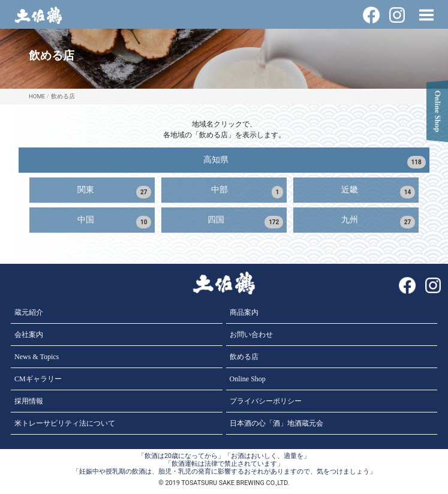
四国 (245, 222)
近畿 (378, 192)
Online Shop (248, 379)
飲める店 (63, 96)
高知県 (315, 162)
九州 (378, 222)
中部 (247, 192)
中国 (115, 222)
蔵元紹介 (29, 312)
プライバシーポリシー (266, 401)
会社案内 (29, 335)
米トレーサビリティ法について (65, 423)
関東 (115, 192)
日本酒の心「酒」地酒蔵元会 (276, 423)
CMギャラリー (38, 379)
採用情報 (29, 401)
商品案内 (244, 312)
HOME (37, 96)
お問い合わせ (251, 335)
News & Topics (37, 357)
